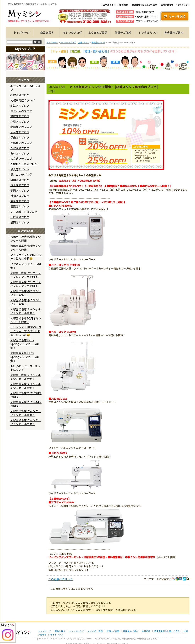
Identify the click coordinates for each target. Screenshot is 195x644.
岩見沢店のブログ (21, 111)
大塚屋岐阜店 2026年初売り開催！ (26, 404)
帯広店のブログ (20, 116)
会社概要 (146, 631)
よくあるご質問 (98, 32)
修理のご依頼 (123, 32)
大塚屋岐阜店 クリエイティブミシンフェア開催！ (26, 284)
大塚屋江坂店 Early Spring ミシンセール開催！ (25, 344)
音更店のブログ (20, 206)
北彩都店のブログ (21, 127)
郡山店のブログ (20, 137)
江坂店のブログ (20, 217)
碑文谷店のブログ (21, 159)
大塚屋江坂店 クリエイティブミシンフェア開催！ (26, 275)
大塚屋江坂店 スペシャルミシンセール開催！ (25, 311)
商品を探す (47, 32)
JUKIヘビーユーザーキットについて (25, 368)
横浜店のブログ (20, 169)
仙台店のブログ (20, 132)
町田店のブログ (20, 180)
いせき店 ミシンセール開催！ (26, 266)
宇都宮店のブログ (21, 143)
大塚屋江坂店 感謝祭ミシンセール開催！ (26, 238)
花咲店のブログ (20, 121)
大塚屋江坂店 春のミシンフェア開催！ (26, 293)
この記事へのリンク (61, 579)
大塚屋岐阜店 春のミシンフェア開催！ (26, 302)
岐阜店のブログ (20, 201)
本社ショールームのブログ (25, 88)
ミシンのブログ (72, 32)
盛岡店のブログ (20, 222)
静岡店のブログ (20, 190)
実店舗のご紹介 (131, 631)
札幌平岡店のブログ (23, 100)
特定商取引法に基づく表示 (167, 631)
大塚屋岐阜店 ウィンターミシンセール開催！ (26, 422)
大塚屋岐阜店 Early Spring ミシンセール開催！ (25, 357)
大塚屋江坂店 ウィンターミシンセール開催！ (26, 413)
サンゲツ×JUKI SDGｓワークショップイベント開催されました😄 (26, 331)
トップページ (22, 32)
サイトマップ (57, 635)
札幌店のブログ (20, 95)
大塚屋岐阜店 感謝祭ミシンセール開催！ (26, 248)
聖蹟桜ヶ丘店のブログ (24, 164)
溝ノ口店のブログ (21, 174)
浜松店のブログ (20, 196)
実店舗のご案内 (174, 32)
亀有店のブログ (20, 153)
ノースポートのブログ (24, 212)
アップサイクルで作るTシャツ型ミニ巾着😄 (26, 257)
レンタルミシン (148, 32)
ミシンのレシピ (77, 631)
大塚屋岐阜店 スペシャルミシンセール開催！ (25, 386)
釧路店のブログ (20, 105)
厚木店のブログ (20, 185)
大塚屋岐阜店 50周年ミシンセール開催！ (26, 320)
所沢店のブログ (20, 148)
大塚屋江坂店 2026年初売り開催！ (26, 395)
